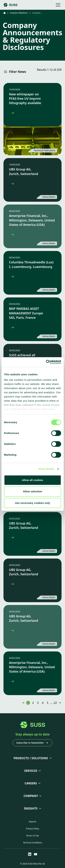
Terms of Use (32, 836)
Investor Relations (19, 13)
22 (55, 703)
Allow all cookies (32, 480)
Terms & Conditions (32, 843)
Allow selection (32, 491)
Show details (46, 469)
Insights (31, 808)
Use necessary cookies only (32, 503)
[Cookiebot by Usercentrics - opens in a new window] (46, 362)
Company (31, 796)
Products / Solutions (31, 758)
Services (31, 771)
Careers (31, 783)
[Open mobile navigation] (58, 5)
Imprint (32, 822)
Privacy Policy (33, 829)
